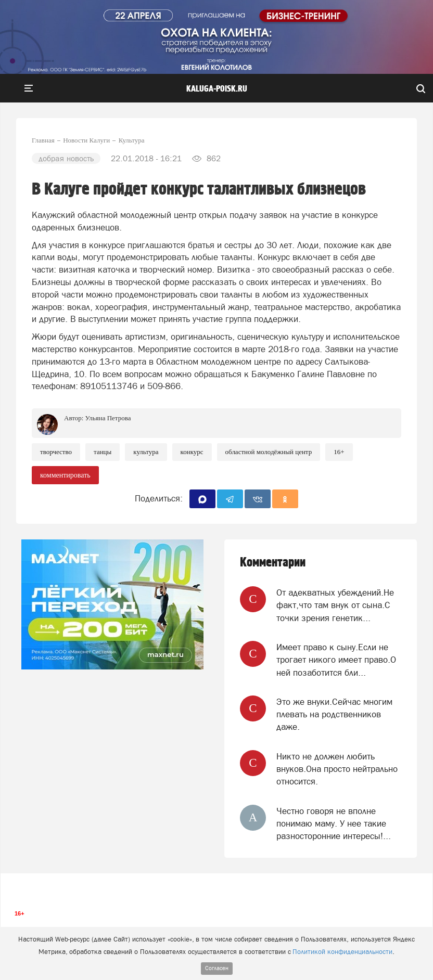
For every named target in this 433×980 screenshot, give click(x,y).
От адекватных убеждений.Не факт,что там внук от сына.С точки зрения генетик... (335, 605)
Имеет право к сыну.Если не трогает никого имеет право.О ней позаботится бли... (336, 660)
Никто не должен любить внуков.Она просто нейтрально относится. (337, 769)
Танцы (103, 452)
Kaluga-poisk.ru (217, 89)
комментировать (65, 475)
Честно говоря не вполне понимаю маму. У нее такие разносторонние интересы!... (334, 824)
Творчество (56, 452)
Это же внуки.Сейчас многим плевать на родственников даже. (334, 714)
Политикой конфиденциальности (342, 952)
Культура (146, 452)
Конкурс (192, 452)
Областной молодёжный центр (269, 452)
